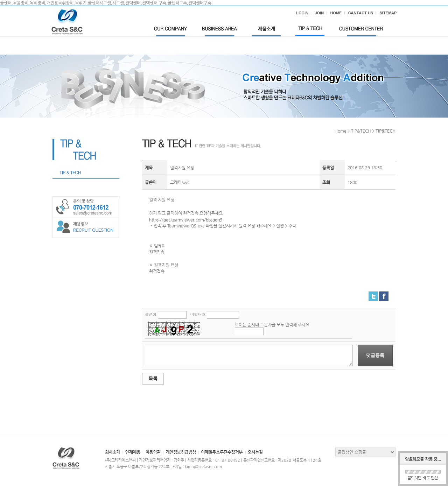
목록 (153, 378)
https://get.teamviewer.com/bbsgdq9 (186, 220)
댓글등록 (375, 355)
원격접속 (157, 252)
